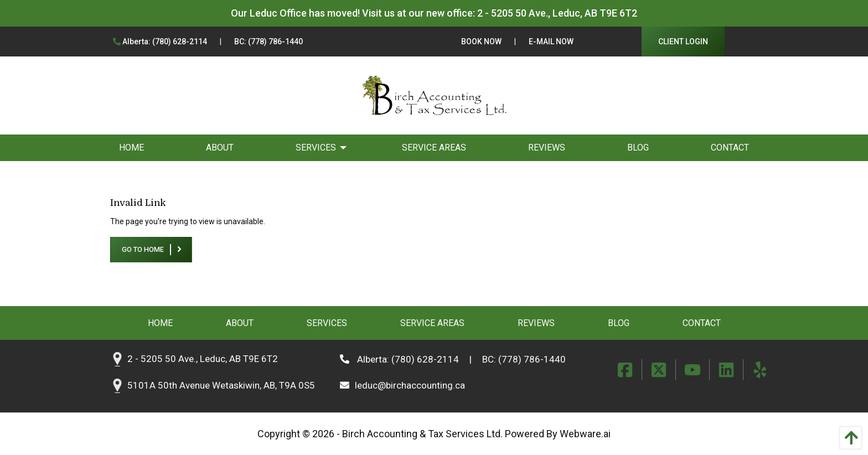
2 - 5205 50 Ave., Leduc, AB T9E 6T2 (557, 13)
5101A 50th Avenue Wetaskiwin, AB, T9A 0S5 (221, 385)
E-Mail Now (551, 42)
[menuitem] (131, 148)
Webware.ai (585, 434)
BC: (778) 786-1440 (268, 42)
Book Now (481, 42)
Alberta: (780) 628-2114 (160, 42)
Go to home (143, 249)
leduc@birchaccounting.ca (402, 385)
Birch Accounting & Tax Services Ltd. (422, 434)
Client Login (683, 42)
